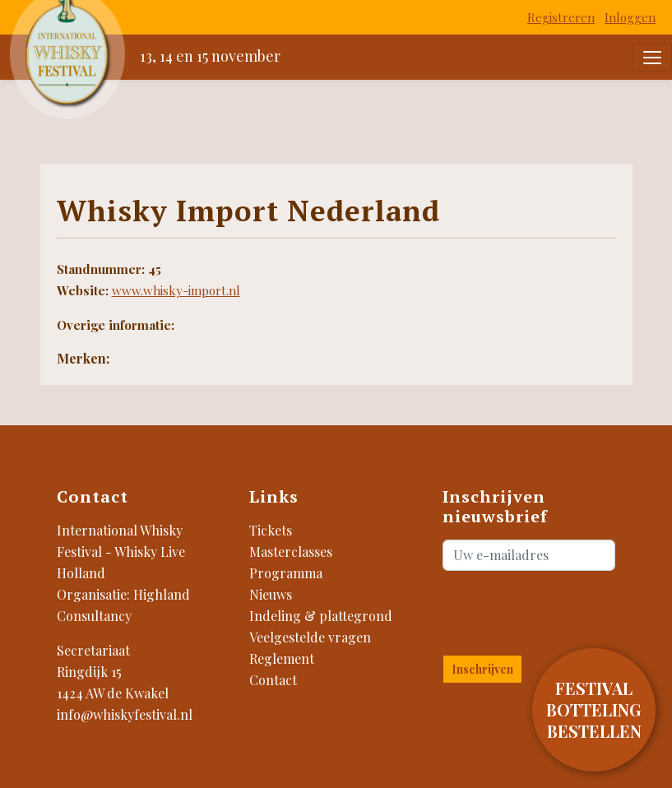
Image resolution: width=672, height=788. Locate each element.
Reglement (282, 658)
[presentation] (539, 610)
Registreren (561, 17)
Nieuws (271, 594)
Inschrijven (482, 669)
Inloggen (630, 17)
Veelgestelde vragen (310, 637)
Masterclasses (291, 552)
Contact (273, 680)
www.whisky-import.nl (176, 290)
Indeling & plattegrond (321, 616)
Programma (286, 573)
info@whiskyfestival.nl (125, 714)
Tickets (271, 530)
